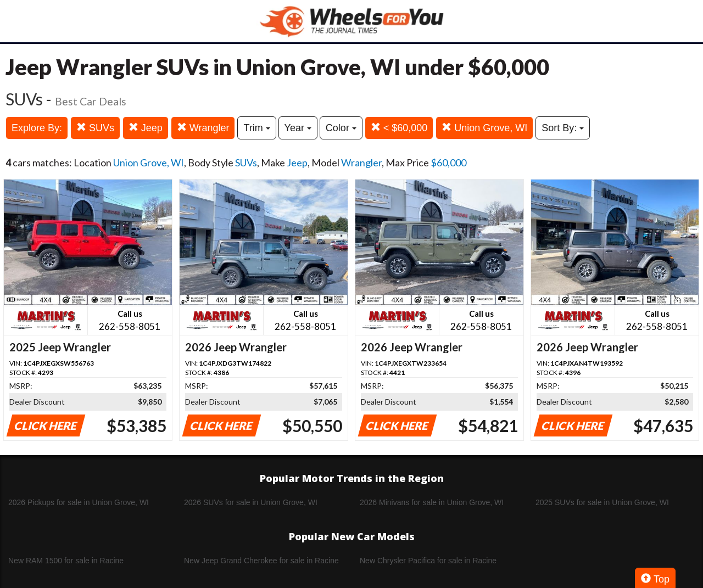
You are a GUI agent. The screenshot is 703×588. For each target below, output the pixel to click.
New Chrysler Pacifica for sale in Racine (428, 561)
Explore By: (37, 128)
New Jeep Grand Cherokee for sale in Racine (261, 561)
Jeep (146, 128)
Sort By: (563, 128)
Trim (256, 128)
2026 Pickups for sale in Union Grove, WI (79, 502)
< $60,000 (399, 128)
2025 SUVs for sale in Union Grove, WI (602, 502)
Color (341, 128)
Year (298, 128)
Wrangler (203, 128)
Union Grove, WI (484, 128)
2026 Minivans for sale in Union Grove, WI (432, 502)
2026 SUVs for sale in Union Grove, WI (251, 502)
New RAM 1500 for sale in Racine (66, 561)
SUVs (95, 128)
